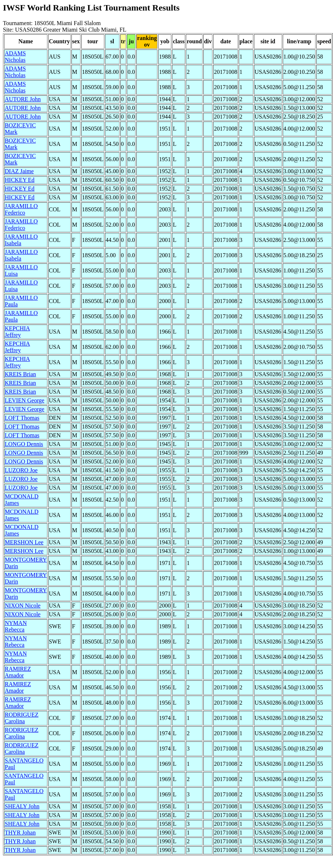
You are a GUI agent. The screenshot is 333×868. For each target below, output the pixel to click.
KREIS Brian (20, 374)
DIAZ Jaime (19, 171)
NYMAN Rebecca (16, 626)
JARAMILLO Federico (21, 209)
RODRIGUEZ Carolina (21, 718)
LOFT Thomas (22, 418)
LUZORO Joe (21, 470)
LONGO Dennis (24, 444)
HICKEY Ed (20, 180)
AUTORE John (23, 99)
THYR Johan (20, 833)
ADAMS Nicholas (15, 57)
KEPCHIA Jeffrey (17, 332)
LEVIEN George (25, 400)
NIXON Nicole (23, 606)
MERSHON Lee (24, 542)
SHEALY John (22, 806)
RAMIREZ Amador (18, 672)
